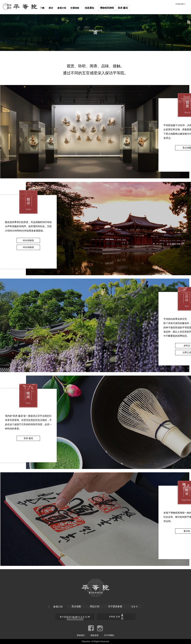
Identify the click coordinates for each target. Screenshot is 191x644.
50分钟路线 (28, 247)
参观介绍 (69, 8)
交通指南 (85, 8)
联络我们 (81, 635)
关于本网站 (109, 635)
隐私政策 (95, 635)
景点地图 (76, 607)
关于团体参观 (115, 607)
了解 (44, 8)
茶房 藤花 (134, 8)
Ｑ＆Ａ (135, 607)
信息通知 (101, 8)
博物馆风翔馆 (118, 8)
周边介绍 (94, 607)
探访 (55, 8)
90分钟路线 (28, 240)
